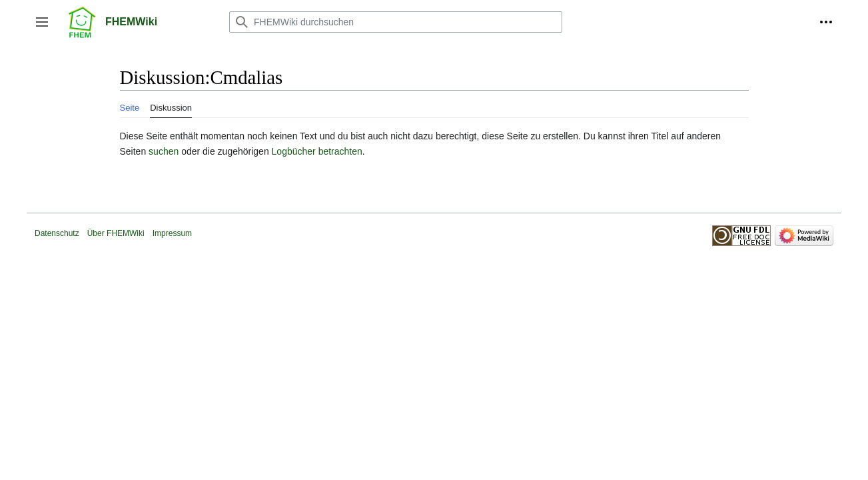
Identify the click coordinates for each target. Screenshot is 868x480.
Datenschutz (57, 233)
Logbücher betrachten (317, 151)
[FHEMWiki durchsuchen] (396, 22)
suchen (164, 151)
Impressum (172, 233)
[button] (42, 22)
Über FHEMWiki (116, 233)
